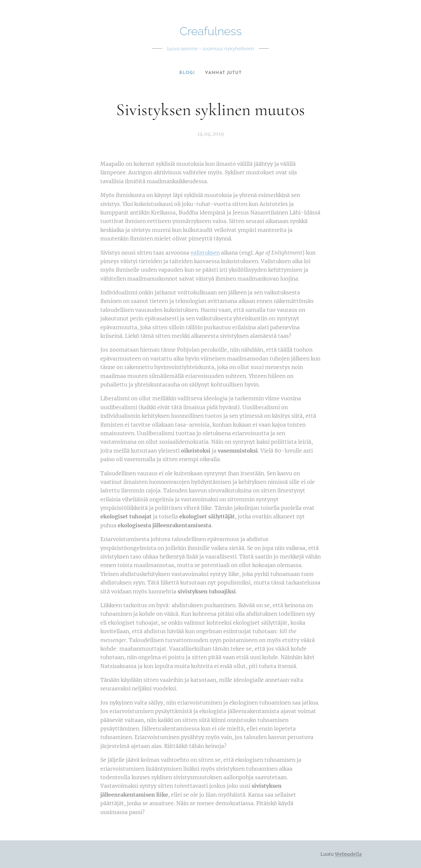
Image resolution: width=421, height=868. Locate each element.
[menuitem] (187, 73)
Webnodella (348, 854)
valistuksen (205, 253)
